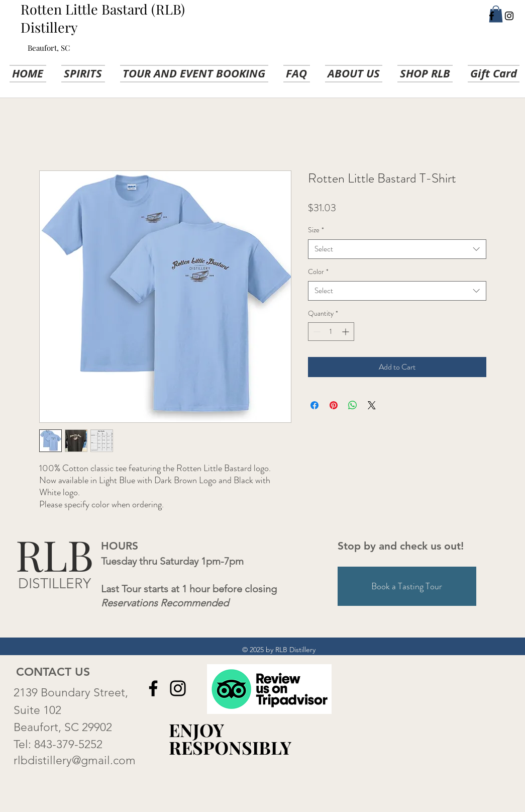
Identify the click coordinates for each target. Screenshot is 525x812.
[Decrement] (316, 332)
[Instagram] (509, 16)
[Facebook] (492, 16)
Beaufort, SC (49, 48)
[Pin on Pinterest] (334, 405)
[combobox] (397, 249)
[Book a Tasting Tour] (407, 586)
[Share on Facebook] (314, 405)
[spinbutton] (331, 332)
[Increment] (346, 332)
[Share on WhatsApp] (353, 405)
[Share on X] (372, 405)
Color (318, 272)
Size (316, 230)
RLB (55, 554)
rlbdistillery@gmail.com (75, 760)
